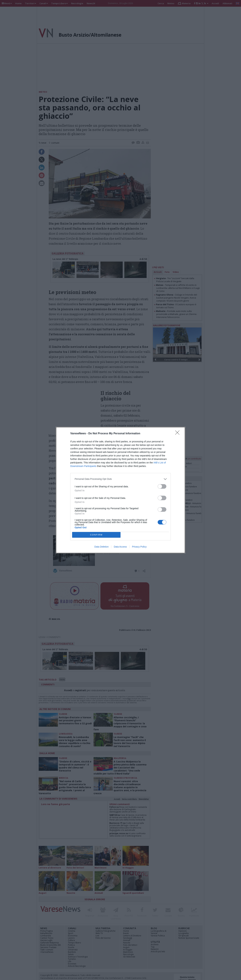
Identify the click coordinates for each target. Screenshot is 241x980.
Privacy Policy (139, 547)
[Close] (178, 434)
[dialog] (120, 490)
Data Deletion (102, 547)
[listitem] (120, 479)
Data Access (120, 547)
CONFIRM (96, 535)
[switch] (162, 486)
